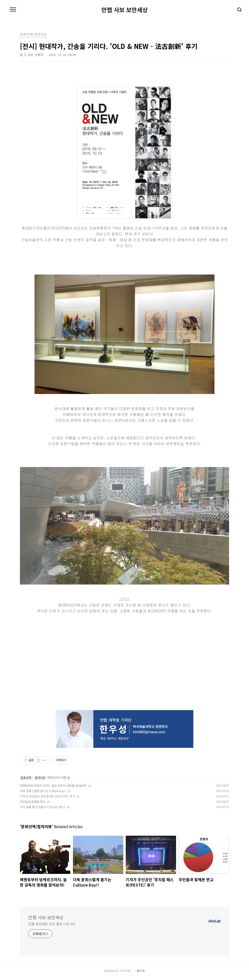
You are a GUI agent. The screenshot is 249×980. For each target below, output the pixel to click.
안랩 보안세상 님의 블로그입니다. (52, 924)
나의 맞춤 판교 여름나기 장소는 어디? (43, 807)
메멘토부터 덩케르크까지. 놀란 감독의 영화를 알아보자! (53, 785)
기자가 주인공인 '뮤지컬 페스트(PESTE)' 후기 (48, 796)
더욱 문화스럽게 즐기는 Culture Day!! (43, 791)
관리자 (141, 971)
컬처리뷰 (40, 777)
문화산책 (26, 777)
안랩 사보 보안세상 (124, 10)
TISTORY (125, 971)
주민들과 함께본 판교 (33, 801)
